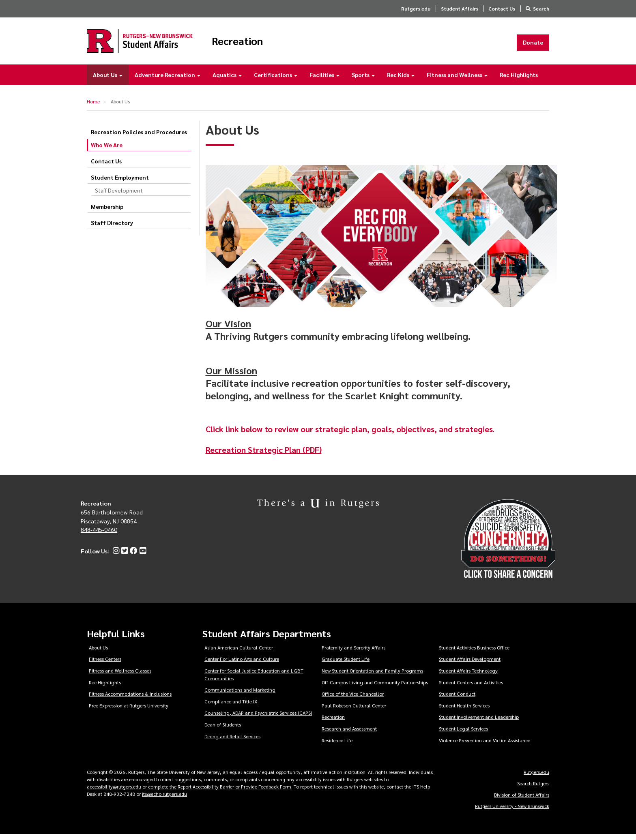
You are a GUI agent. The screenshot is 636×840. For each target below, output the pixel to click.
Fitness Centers (105, 664)
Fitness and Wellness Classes (120, 676)
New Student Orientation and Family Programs (372, 676)
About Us (108, 80)
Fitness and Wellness (457, 80)
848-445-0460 (99, 535)
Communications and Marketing (240, 695)
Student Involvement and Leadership (479, 722)
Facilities (324, 80)
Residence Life (337, 746)
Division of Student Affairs (522, 800)
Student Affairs (460, 9)
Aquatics (227, 80)
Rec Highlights (519, 80)
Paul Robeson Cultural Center (354, 711)
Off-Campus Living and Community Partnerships (375, 688)
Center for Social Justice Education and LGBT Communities (254, 680)
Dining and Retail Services (232, 741)
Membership (107, 212)
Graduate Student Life (346, 664)
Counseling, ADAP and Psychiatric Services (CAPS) (258, 718)
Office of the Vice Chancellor (353, 699)
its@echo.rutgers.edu (164, 799)
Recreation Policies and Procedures (139, 137)
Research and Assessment (349, 734)
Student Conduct (457, 699)
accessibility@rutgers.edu (114, 792)
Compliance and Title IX (231, 707)
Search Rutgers (533, 789)
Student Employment (120, 183)
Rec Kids (401, 80)
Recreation (264, 44)
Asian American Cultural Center (239, 653)
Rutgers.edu (416, 9)
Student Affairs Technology (468, 676)
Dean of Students (223, 730)
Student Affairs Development (470, 664)
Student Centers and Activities (471, 688)
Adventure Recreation (168, 80)
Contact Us (502, 9)
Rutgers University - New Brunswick (512, 812)
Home (93, 107)
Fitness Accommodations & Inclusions (130, 699)
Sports (363, 80)
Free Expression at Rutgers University (129, 711)
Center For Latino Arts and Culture (242, 664)
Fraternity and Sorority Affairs (353, 653)
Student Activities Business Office (474, 653)
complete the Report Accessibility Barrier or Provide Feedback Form (220, 792)
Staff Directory (112, 228)
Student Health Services (464, 711)
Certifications (276, 80)
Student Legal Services (463, 734)
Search (541, 9)
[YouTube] (142, 557)
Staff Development (119, 196)
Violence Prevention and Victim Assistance (485, 746)
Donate (533, 45)
